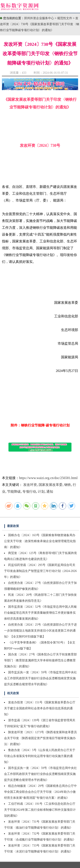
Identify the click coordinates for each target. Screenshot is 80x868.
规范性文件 (65, 18)
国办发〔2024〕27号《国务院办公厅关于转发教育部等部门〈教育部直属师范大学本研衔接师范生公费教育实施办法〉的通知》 (40, 660)
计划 (41, 492)
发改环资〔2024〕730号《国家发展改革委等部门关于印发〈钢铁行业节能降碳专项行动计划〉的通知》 (40, 24)
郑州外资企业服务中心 (39, 18)
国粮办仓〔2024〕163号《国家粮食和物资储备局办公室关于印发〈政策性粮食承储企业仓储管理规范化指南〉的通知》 (40, 541)
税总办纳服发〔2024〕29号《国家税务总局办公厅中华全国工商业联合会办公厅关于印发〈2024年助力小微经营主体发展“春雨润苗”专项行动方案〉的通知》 (40, 792)
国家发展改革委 (51, 485)
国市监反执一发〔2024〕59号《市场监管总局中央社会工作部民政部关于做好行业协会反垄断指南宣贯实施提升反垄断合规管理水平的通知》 (40, 678)
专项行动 (29, 492)
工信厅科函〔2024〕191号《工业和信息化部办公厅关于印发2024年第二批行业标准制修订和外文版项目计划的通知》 (40, 810)
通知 (50, 492)
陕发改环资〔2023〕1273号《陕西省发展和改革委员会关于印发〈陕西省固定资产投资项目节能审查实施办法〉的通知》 (40, 738)
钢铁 (68, 485)
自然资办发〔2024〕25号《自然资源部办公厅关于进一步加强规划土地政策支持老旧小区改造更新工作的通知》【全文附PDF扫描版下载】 (40, 631)
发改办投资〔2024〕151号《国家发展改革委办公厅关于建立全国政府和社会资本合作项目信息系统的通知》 (40, 708)
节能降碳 (14, 492)
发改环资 (30, 485)
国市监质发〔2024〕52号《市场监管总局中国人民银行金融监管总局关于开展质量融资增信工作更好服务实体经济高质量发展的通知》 (40, 613)
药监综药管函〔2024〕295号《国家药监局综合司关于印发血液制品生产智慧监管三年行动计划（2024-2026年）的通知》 (40, 571)
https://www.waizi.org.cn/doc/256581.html (48, 478)
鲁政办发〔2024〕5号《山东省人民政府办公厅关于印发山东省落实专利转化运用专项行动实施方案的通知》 (40, 756)
